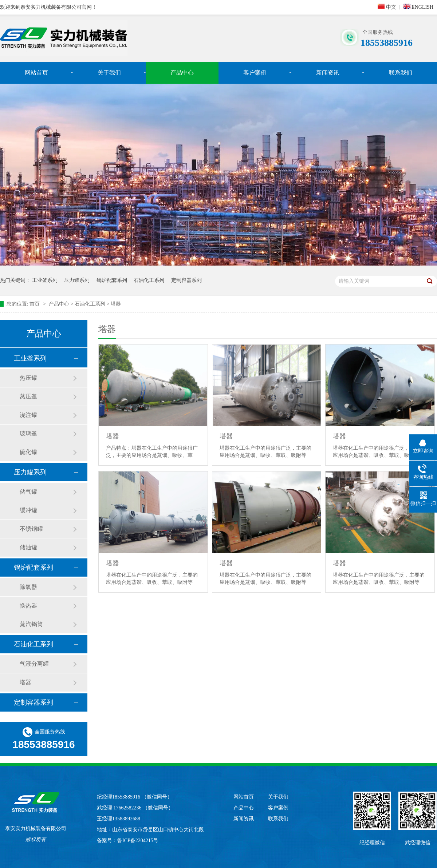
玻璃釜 (28, 433)
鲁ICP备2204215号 (138, 841)
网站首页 (36, 73)
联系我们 (401, 73)
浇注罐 (28, 415)
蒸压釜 (28, 396)
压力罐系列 (77, 280)
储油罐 (28, 547)
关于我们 (109, 73)
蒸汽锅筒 (31, 624)
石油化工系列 (149, 280)
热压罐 (28, 378)
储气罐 (28, 492)
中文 (387, 7)
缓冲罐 (28, 510)
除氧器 (28, 587)
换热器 (28, 606)
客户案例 (255, 73)
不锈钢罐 (31, 529)
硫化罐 (28, 452)
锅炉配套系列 (112, 280)
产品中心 (182, 73)
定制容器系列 (186, 280)
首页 (35, 304)
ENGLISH (418, 7)
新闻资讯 (328, 73)
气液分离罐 (34, 664)
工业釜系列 (45, 280)
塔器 (116, 304)
